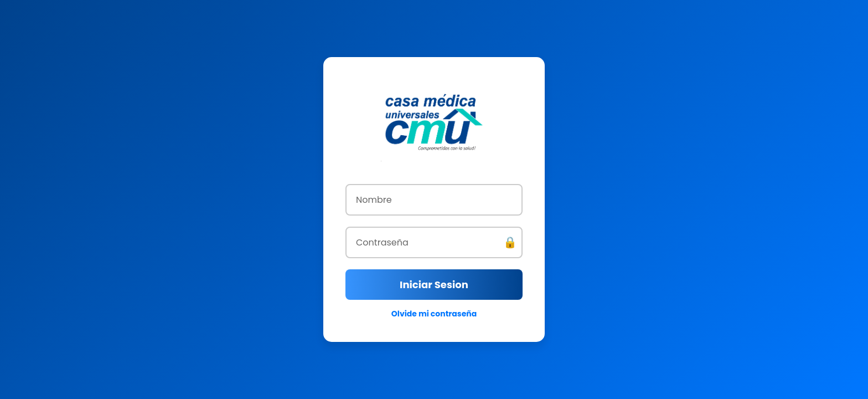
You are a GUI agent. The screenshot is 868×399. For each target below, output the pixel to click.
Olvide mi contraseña (434, 314)
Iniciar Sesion (434, 285)
